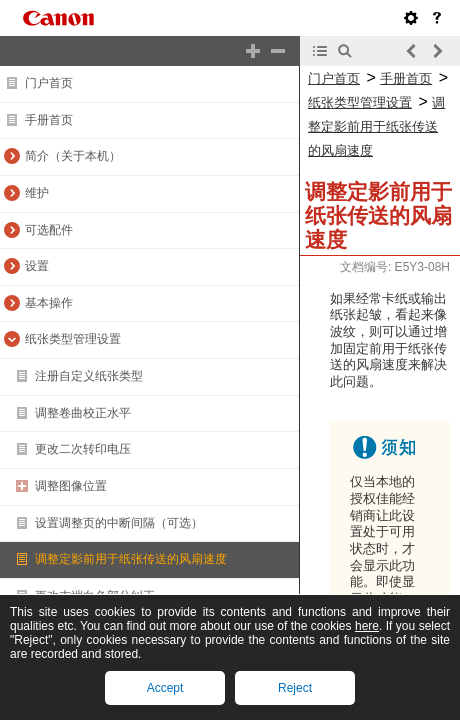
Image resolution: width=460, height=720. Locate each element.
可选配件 (49, 230)
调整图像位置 (71, 486)
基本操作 (49, 303)
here (367, 626)
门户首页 (49, 83)
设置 (37, 266)
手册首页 (49, 120)
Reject (295, 688)
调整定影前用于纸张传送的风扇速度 (131, 559)
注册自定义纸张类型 (89, 376)
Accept (165, 688)
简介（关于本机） (73, 156)
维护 (37, 193)
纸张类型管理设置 (73, 339)
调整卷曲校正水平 (83, 413)
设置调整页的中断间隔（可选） (119, 523)
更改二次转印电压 (83, 449)
